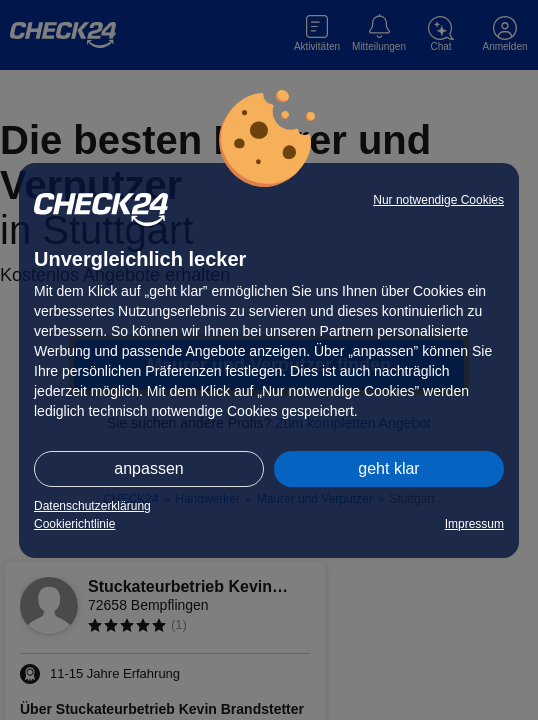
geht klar (388, 468)
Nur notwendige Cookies (438, 200)
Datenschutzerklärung (92, 506)
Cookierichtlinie (74, 524)
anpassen (148, 468)
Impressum (474, 524)
